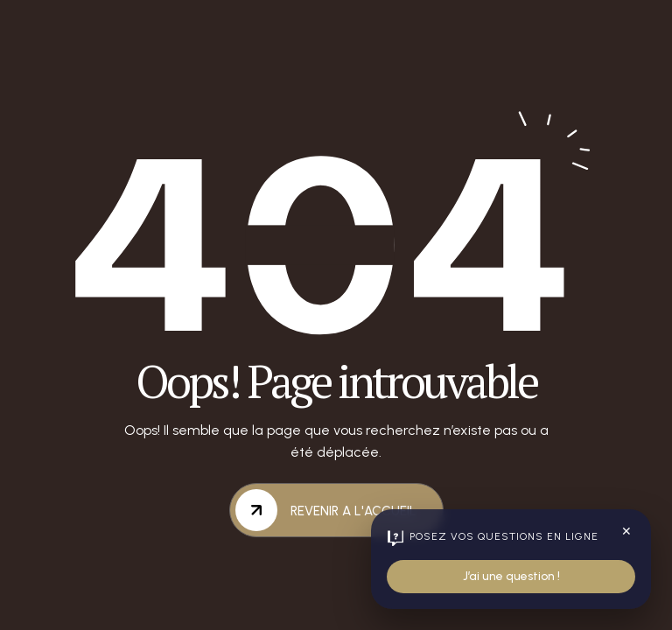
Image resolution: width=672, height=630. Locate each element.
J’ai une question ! (511, 576)
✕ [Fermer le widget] (626, 532)
